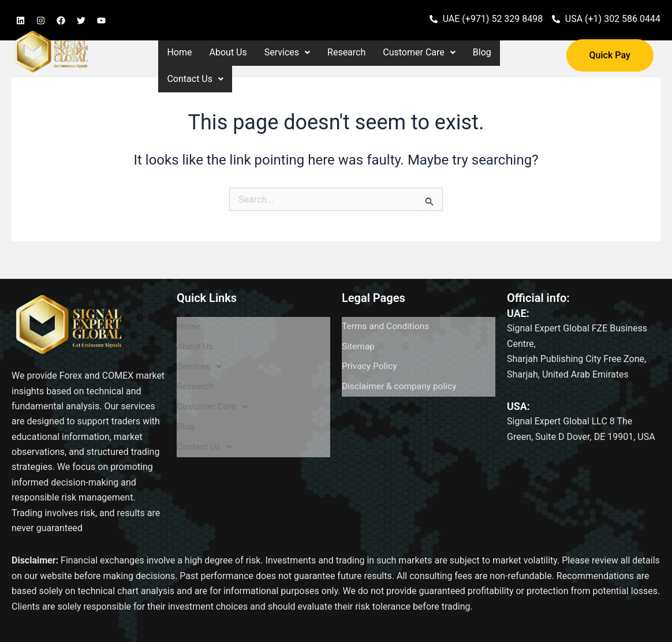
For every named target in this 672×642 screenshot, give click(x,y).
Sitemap (359, 337)
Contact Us (195, 79)
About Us (228, 52)
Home (179, 52)
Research (346, 52)
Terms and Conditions (387, 324)
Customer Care (419, 52)
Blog (482, 52)
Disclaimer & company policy (401, 365)
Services (287, 52)
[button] (287, 53)
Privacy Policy (370, 351)
